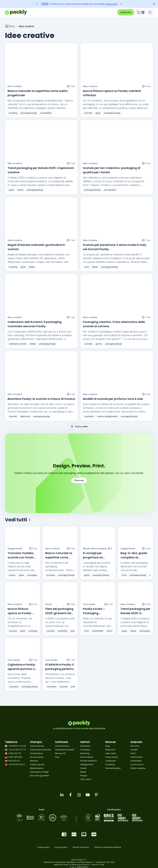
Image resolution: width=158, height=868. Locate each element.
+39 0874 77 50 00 (15, 746)
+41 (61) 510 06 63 (15, 764)
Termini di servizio (81, 847)
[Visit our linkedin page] (62, 795)
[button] (141, 12)
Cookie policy (44, 847)
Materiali (34, 761)
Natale (83, 772)
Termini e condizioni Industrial (107, 847)
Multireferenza (37, 768)
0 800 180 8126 (14, 757)
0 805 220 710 (13, 753)
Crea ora (79, 480)
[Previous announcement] (37, 4)
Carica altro (79, 427)
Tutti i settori (86, 779)
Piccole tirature (37, 757)
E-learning (110, 764)
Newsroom (110, 750)
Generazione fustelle (65, 750)
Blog (10, 26)
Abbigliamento (87, 764)
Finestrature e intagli (39, 772)
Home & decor (87, 757)
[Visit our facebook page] (70, 795)
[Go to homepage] (16, 12)
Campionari (111, 761)
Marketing (85, 753)
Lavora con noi (137, 764)
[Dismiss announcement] (154, 4)
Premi (133, 753)
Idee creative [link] (26, 26)
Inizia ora (126, 12)
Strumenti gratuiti (113, 768)
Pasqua (84, 776)
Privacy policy (61, 847)
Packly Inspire (112, 757)
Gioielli (83, 768)
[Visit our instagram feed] (79, 795)
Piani (57, 757)
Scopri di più (109, 4)
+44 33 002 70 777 (16, 750)
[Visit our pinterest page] (96, 795)
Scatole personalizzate (41, 750)
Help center (111, 753)
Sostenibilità (136, 761)
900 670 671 (12, 761)
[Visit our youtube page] (88, 795)
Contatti (134, 750)
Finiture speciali (37, 764)
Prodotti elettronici (89, 761)
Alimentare (85, 746)
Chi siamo (135, 746)
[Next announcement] (121, 4)
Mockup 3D (60, 753)
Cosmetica (85, 750)
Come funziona (37, 746)
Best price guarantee (40, 776)
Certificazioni (136, 757)
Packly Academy (138, 768)
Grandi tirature (36, 753)
